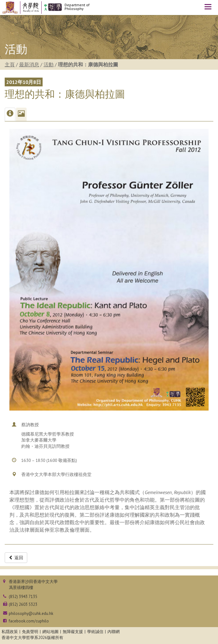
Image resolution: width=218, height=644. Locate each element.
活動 (49, 64)
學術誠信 (95, 632)
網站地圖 (50, 632)
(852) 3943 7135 (23, 597)
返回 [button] (16, 558)
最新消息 (29, 64)
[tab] (10, 114)
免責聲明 (30, 632)
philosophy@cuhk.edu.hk (31, 613)
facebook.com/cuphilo (29, 621)
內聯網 (114, 632)
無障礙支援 (73, 632)
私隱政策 (10, 632)
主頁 (10, 64)
